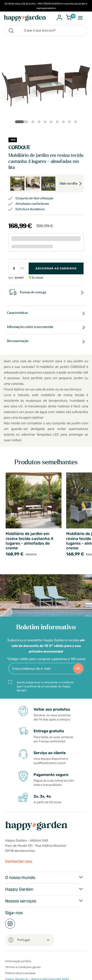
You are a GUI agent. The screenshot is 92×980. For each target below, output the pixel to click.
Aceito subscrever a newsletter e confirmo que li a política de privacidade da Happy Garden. (45, 686)
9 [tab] (77, 123)
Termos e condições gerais (23, 967)
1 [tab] (19, 122)
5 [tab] (52, 123)
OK (78, 668)
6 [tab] (58, 123)
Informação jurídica (18, 961)
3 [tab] (40, 123)
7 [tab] (64, 123)
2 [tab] (34, 123)
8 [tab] (70, 123)
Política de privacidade (20, 973)
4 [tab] (46, 123)
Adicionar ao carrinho (56, 268)
